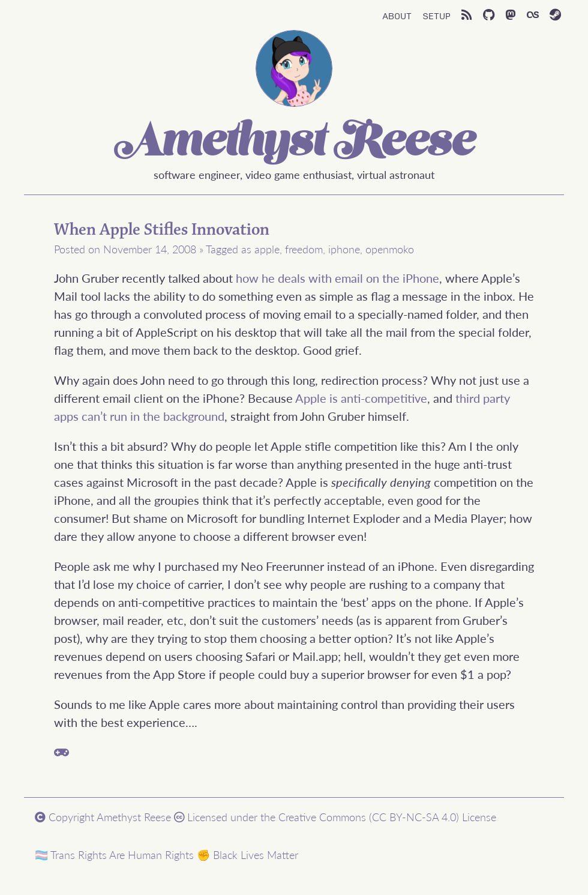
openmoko (390, 249)
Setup (436, 15)
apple (267, 249)
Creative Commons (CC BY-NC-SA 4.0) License (387, 817)
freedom (304, 249)
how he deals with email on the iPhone (337, 278)
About (397, 15)
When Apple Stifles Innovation (162, 230)
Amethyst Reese (294, 143)
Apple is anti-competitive (361, 398)
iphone (344, 249)
